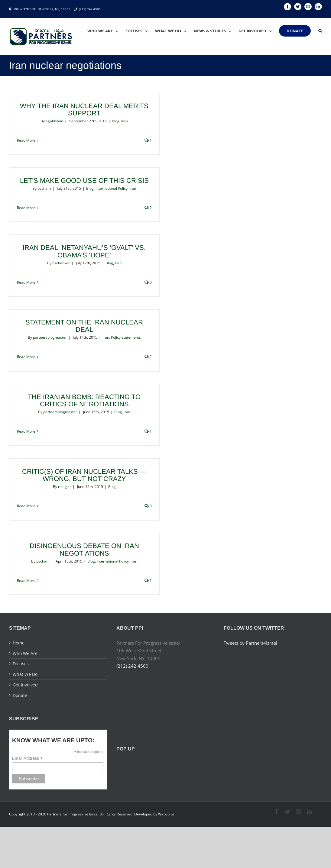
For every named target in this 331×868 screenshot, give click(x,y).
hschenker (61, 263)
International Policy (112, 188)
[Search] (320, 31)
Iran (125, 121)
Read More (26, 140)
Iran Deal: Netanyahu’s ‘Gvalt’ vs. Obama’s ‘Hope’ (84, 251)
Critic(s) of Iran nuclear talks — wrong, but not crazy (84, 475)
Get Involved (25, 685)
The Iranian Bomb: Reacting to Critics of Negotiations (84, 400)
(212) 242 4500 (90, 9)
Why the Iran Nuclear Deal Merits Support (84, 110)
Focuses (21, 664)
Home (19, 643)
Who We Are (25, 653)
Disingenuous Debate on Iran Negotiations (84, 549)
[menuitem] (106, 31)
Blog (116, 121)
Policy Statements (126, 337)
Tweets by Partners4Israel (250, 643)
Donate (20, 695)
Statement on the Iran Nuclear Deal (84, 326)
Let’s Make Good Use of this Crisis (84, 181)
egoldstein (54, 121)
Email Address (28, 758)
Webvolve (166, 814)
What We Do (25, 674)
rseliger (65, 487)
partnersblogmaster (50, 337)
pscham (44, 188)
